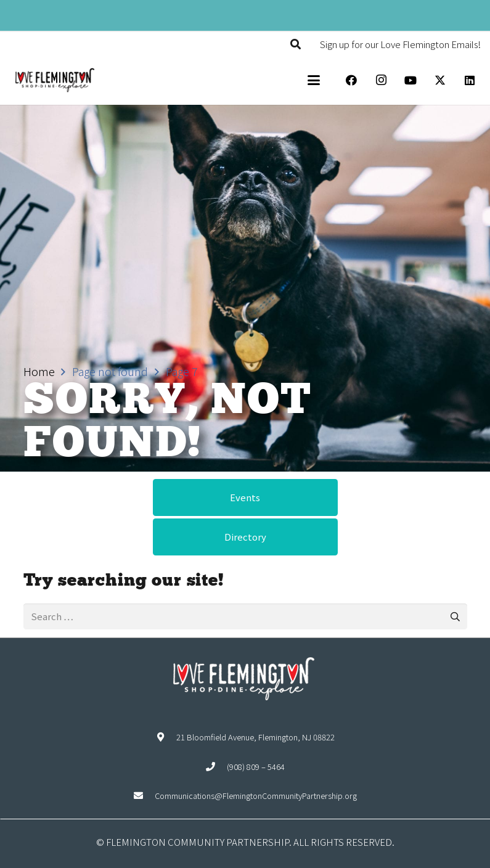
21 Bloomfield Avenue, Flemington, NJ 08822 (255, 737)
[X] (440, 80)
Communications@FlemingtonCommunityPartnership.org (256, 796)
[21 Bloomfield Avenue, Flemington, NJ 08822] (166, 737)
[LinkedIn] (470, 80)
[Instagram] (381, 80)
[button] (296, 44)
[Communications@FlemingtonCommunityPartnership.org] (144, 796)
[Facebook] (351, 80)
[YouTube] (410, 80)
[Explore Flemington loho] (54, 80)
